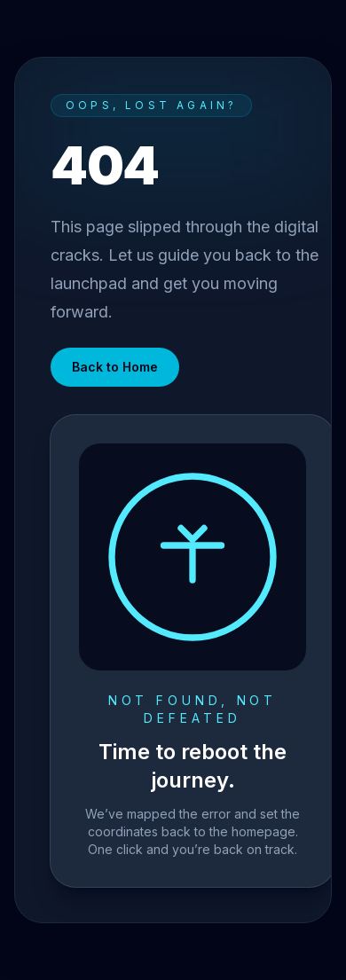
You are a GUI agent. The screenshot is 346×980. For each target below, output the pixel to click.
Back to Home (115, 367)
